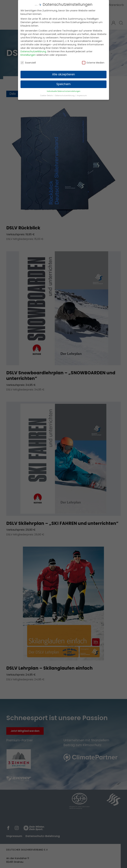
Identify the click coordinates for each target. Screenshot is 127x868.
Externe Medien (93, 62)
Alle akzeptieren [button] (63, 74)
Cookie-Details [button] (47, 95)
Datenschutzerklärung (33, 51)
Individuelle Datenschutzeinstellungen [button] (64, 90)
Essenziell (28, 62)
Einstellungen (28, 54)
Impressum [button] (82, 95)
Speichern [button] (63, 83)
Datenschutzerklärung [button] (65, 95)
